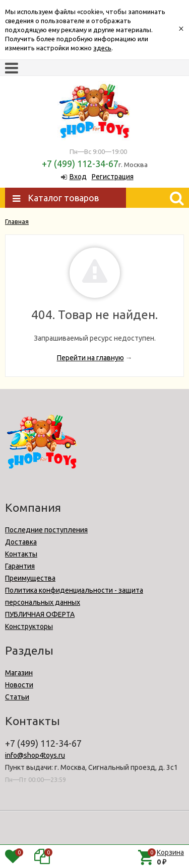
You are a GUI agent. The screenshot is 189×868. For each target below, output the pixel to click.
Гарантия (20, 566)
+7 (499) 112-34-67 (80, 164)
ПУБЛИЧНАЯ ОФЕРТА (40, 614)
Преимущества (30, 578)
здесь (102, 48)
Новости (19, 685)
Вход (78, 177)
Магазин (19, 673)
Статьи (17, 697)
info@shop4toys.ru (35, 755)
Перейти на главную (90, 358)
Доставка (21, 542)
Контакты (21, 554)
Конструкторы (29, 626)
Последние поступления (46, 530)
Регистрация (113, 177)
